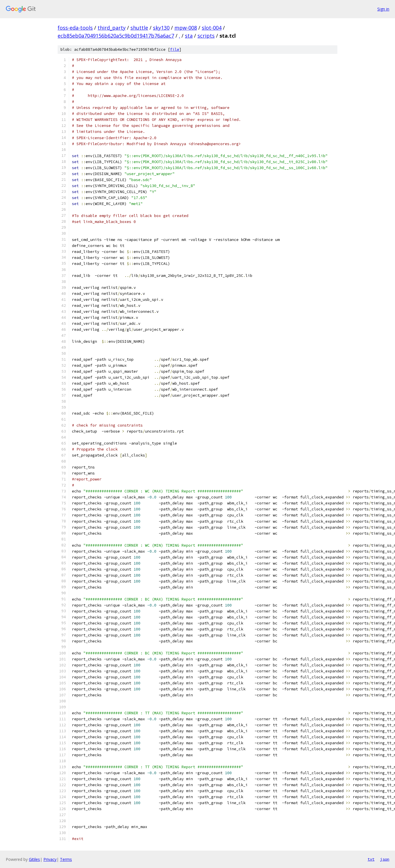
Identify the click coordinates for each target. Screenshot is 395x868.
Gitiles (34, 859)
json (385, 859)
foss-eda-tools (75, 28)
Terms (66, 859)
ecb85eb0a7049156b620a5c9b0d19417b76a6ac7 (116, 36)
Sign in (383, 9)
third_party (112, 28)
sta (189, 36)
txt (371, 859)
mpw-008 (186, 28)
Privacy (50, 859)
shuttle (139, 28)
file (175, 49)
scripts (206, 36)
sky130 (161, 28)
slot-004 (212, 28)
